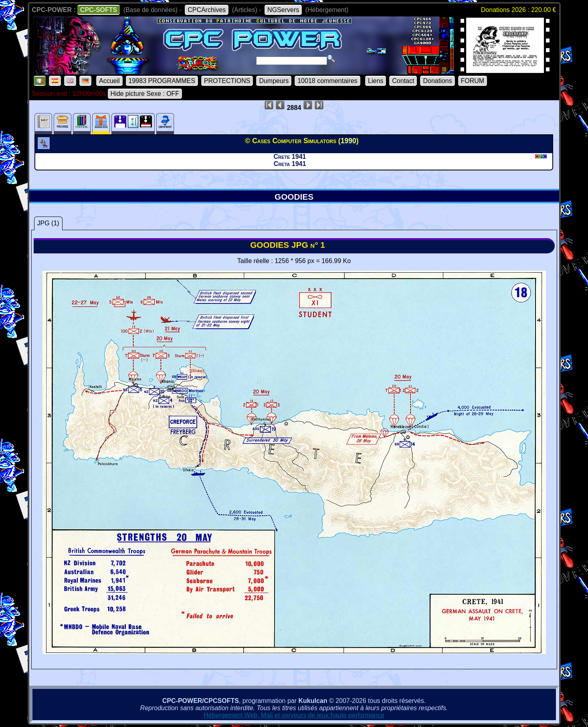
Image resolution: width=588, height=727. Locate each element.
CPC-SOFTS (99, 10)
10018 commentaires (327, 81)
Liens (376, 81)
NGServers (283, 10)
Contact (403, 81)
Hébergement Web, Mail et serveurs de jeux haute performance (294, 715)
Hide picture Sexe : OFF (145, 94)
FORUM (473, 81)
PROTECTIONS (227, 81)
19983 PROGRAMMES (162, 81)
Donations (437, 81)
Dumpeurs (274, 81)
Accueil (109, 81)
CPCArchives (207, 10)
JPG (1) (48, 223)
